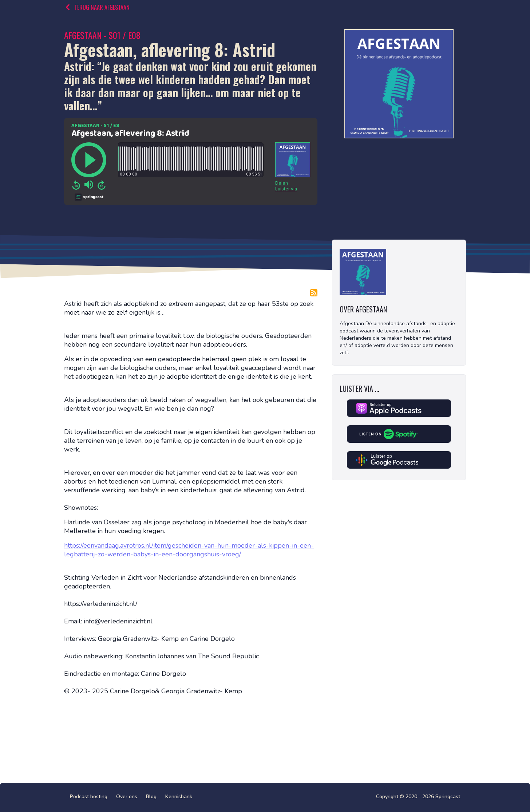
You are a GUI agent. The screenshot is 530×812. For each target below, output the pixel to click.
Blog (151, 797)
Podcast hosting (89, 797)
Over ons (127, 797)
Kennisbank (179, 797)
